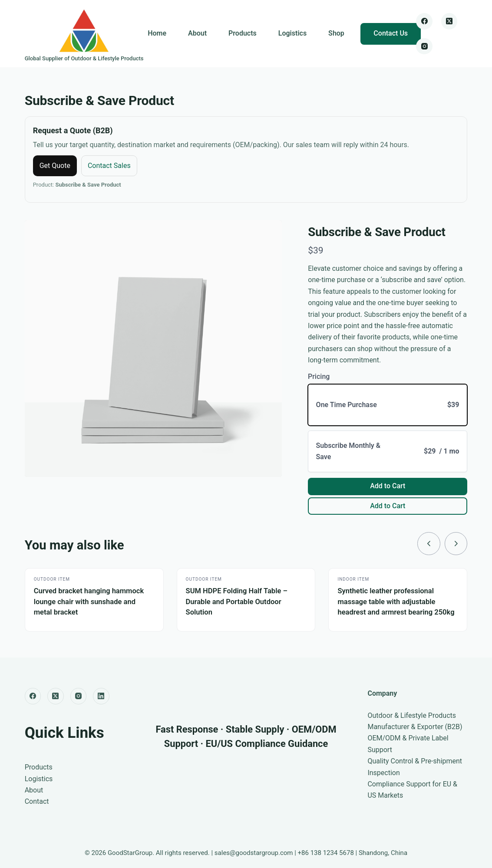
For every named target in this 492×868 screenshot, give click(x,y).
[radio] (388, 405)
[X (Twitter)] (449, 21)
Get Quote (55, 166)
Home (157, 33)
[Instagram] (424, 46)
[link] (428, 544)
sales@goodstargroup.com (254, 853)
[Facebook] (424, 21)
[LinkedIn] (101, 696)
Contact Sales (109, 166)
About (197, 33)
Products (243, 33)
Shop (336, 33)
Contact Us (391, 33)
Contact (37, 802)
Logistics (292, 33)
